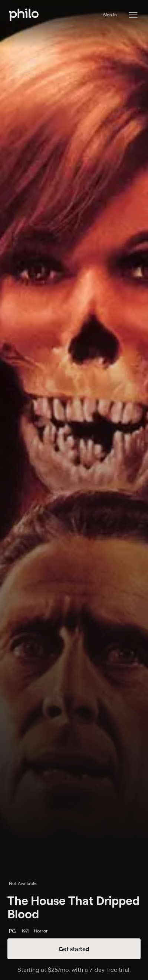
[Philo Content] (133, 15)
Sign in (110, 15)
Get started (74, 949)
